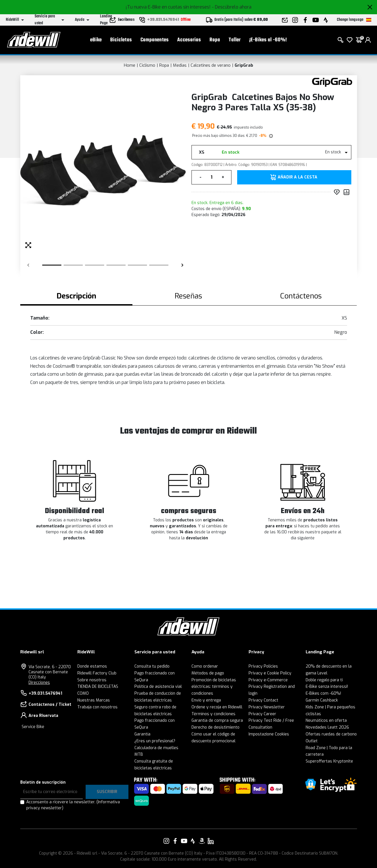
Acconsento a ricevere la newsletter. (73, 805)
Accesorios (189, 40)
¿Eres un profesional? (155, 741)
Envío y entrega (206, 700)
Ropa (215, 40)
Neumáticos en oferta (326, 720)
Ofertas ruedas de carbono (331, 734)
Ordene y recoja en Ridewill (217, 707)
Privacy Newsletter (267, 707)
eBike (96, 40)
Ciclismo (147, 65)
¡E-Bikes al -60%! (268, 40)
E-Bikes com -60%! (323, 693)
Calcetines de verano (211, 65)
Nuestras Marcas (94, 700)
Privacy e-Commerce (268, 680)
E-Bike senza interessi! (327, 687)
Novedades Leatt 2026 (327, 727)
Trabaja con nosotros (97, 707)
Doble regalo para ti (324, 680)
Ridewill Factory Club (97, 673)
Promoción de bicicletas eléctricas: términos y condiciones (214, 687)
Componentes (155, 40)
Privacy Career (262, 714)
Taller (235, 40)
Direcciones (39, 683)
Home (130, 65)
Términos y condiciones (213, 714)
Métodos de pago (208, 673)
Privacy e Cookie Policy (270, 673)
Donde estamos (92, 666)
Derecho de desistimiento (215, 727)
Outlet (312, 741)
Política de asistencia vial (158, 687)
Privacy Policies (263, 666)
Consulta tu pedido (152, 666)
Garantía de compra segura (217, 720)
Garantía (142, 734)
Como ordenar (205, 666)
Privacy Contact (263, 700)
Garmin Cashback (322, 700)
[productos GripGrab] (332, 82)
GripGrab (244, 65)
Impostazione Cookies (269, 734)
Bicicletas (121, 40)
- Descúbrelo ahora (232, 7)
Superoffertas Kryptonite (329, 761)
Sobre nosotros (92, 680)
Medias (180, 65)
